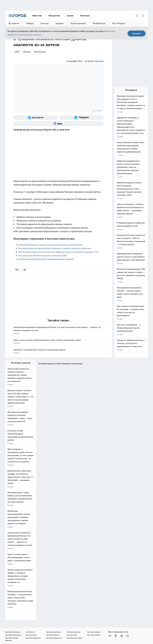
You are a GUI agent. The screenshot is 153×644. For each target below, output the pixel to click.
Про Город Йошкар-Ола (13, 521)
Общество (37, 16)
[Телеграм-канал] (81, 118)
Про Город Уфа (72, 521)
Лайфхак (30, 23)
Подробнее (78, 612)
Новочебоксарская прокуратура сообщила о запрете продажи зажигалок (55, 248)
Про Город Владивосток (54, 524)
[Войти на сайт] (143, 16)
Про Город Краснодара (74, 524)
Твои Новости (30, 518)
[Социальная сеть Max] (59, 124)
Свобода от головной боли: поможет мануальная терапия (59, 351)
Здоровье (59, 23)
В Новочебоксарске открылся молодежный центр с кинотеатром (51, 245)
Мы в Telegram (119, 23)
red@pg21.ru (14, 589)
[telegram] (25, 270)
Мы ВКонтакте (99, 23)
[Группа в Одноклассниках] (116, 522)
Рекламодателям (11, 546)
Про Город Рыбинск (53, 521)
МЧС (17, 52)
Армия (70, 16)
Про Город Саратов (94, 521)
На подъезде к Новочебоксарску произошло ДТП (43, 255)
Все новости (14, 23)
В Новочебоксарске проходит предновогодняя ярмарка (46, 259)
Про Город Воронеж (73, 518)
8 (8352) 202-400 (17, 585)
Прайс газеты (40, 538)
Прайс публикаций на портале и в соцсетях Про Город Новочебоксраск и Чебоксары (78, 540)
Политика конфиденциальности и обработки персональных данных (28, 615)
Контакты (69, 535)
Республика (40, 52)
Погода (27, 52)
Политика (85, 16)
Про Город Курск (31, 521)
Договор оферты (11, 538)
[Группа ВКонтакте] (36, 118)
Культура (44, 23)
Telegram (8, 535)
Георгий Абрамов (94, 61)
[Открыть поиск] (137, 16)
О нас (37, 535)
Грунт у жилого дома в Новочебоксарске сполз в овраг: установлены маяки (59, 342)
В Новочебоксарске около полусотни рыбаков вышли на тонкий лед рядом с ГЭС (59, 252)
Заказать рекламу (78, 23)
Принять (137, 33)
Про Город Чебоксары (12, 518)
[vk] (17, 270)
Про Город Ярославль (53, 518)
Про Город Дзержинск (33, 524)
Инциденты (54, 16)
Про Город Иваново (94, 518)
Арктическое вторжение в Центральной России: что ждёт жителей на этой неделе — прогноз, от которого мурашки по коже (59, 330)
